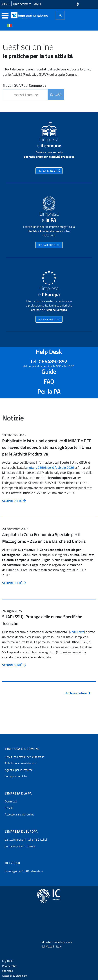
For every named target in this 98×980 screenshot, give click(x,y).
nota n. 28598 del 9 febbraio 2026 (51, 468)
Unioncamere (22, 4)
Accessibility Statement (15, 976)
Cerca (56, 95)
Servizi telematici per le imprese (24, 757)
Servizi (9, 808)
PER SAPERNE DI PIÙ (49, 171)
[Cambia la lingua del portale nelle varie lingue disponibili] (10, 25)
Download (11, 801)
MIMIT (6, 4)
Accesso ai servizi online (20, 814)
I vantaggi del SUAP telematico (24, 871)
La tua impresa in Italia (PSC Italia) (26, 839)
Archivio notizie (78, 693)
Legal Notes (8, 961)
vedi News (77, 632)
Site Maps (7, 971)
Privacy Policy (9, 966)
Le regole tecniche (16, 776)
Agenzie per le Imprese (19, 770)
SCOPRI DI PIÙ (14, 501)
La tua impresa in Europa (20, 846)
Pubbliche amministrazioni (21, 763)
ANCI (38, 4)
